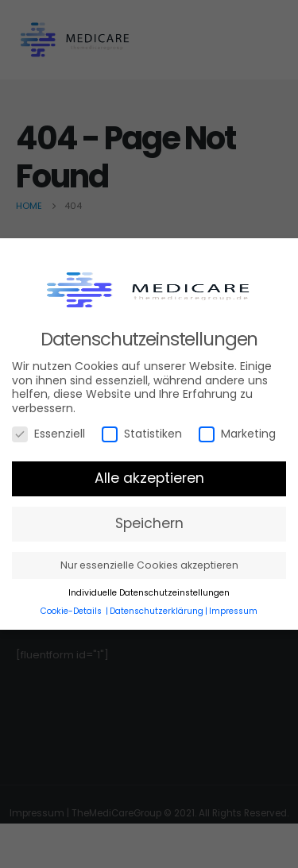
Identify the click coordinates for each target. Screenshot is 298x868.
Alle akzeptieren (149, 478)
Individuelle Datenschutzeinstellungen (149, 593)
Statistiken (142, 434)
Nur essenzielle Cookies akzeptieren (149, 565)
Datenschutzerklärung (157, 611)
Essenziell (48, 434)
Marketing (237, 434)
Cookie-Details (71, 611)
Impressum (233, 611)
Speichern (149, 523)
